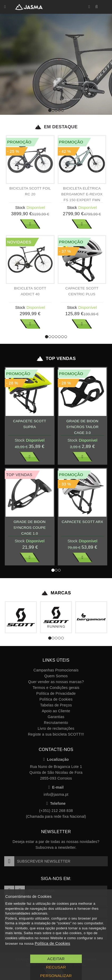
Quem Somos (56, 676)
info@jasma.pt (56, 794)
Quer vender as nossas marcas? (56, 682)
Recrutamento (56, 723)
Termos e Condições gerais (56, 688)
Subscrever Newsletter (37, 861)
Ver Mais (30, 224)
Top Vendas (56, 359)
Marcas (56, 593)
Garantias (56, 717)
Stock (20, 207)
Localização (56, 759)
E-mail (56, 787)
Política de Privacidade (56, 693)
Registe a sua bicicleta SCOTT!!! (56, 734)
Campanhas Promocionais (56, 670)
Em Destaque (56, 127)
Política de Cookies (56, 699)
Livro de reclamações (56, 728)
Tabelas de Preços (56, 705)
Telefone (56, 803)
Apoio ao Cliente (56, 711)
